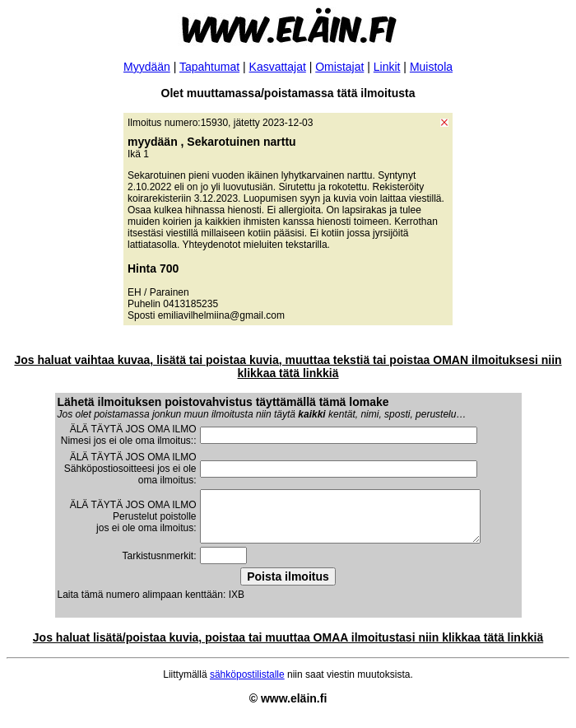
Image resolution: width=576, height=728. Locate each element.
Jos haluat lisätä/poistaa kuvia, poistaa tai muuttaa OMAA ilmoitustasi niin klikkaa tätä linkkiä (288, 647)
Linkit (387, 67)
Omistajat (339, 67)
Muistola (431, 67)
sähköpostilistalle (247, 684)
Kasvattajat (278, 67)
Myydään (147, 67)
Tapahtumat (209, 67)
